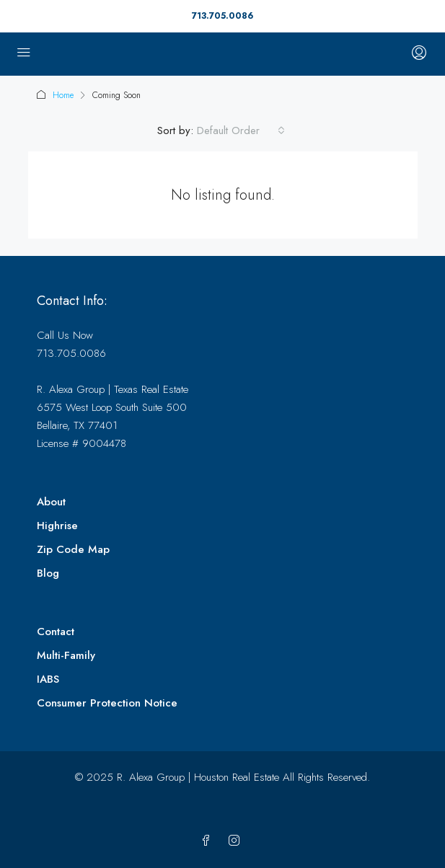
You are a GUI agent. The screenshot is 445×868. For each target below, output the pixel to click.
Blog (48, 573)
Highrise (57, 526)
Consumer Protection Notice (107, 703)
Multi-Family (66, 655)
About (51, 502)
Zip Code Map (73, 549)
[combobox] (241, 130)
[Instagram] (237, 841)
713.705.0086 (222, 16)
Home (63, 95)
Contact (56, 632)
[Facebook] (209, 841)
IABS (48, 679)
